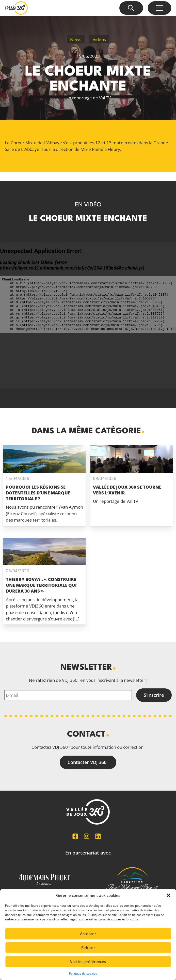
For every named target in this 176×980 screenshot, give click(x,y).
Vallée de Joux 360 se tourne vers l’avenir (127, 490)
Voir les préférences (88, 961)
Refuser (88, 948)
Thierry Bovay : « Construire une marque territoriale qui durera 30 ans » (41, 585)
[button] (168, 895)
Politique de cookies (83, 974)
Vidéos (99, 39)
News (76, 39)
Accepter (88, 934)
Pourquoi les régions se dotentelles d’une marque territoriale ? (38, 493)
